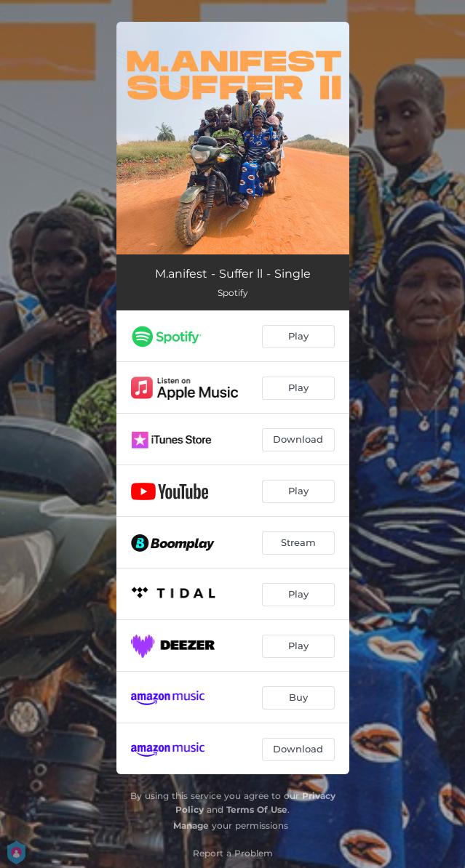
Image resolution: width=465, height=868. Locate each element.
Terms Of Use (257, 809)
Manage (191, 825)
